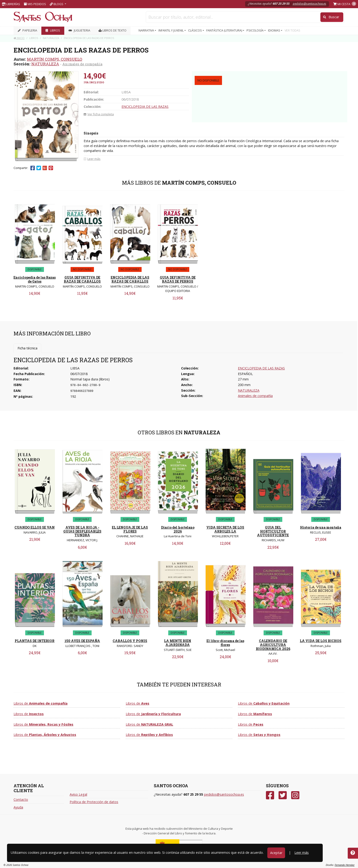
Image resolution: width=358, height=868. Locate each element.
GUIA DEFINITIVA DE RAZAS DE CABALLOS (82, 279)
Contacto (21, 799)
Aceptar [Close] (276, 853)
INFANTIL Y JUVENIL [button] (171, 30)
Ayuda (18, 807)
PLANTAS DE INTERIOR (35, 641)
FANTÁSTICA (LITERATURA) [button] (225, 30)
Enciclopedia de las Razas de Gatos (35, 279)
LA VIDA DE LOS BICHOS (321, 641)
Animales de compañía (82, 64)
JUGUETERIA (79, 30)
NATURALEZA (45, 64)
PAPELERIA (27, 30)
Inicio (19, 38)
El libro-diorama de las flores (225, 643)
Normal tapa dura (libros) (90, 379)
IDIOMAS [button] (274, 30)
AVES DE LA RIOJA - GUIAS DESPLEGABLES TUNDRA (82, 531)
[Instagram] (295, 795)
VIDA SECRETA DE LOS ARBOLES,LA (225, 529)
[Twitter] (283, 795)
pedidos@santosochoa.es (310, 4)
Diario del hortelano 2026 (178, 529)
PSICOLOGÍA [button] (255, 30)
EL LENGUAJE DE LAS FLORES (130, 529)
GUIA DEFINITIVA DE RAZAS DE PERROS (178, 279)
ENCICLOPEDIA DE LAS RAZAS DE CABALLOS (130, 279)
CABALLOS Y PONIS (130, 641)
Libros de (41, 703)
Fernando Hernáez (345, 865)
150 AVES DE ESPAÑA (82, 641)
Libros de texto (113, 30)
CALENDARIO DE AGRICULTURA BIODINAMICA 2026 (273, 645)
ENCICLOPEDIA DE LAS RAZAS (145, 107)
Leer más (302, 852)
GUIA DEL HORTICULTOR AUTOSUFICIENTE (273, 531)
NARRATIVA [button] (147, 30)
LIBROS (53, 30)
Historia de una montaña (321, 527)
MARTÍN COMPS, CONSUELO (55, 59)
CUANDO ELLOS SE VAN (35, 527)
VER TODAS (292, 30)
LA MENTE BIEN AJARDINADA (178, 643)
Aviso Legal (78, 794)
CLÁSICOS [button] (195, 30)
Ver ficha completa (99, 114)
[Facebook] (270, 795)
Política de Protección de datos (94, 802)
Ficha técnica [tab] (27, 348)
